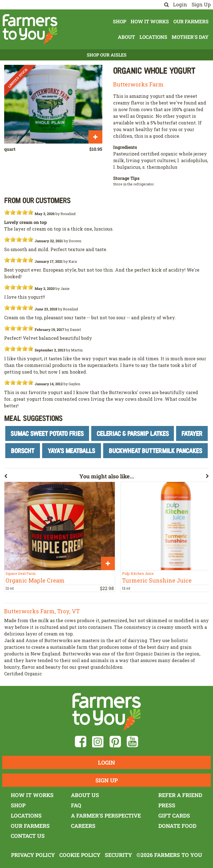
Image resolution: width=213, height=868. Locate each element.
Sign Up (201, 5)
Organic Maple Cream (35, 580)
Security (118, 855)
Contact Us (28, 836)
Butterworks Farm (138, 84)
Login (180, 5)
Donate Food (177, 826)
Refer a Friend (180, 795)
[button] (42, 477)
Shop (120, 21)
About (126, 37)
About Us (85, 795)
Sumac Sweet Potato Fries (47, 433)
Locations (153, 37)
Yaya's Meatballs (71, 450)
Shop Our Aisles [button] (107, 55)
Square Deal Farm (21, 573)
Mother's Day (190, 37)
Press (167, 805)
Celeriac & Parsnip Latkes (133, 433)
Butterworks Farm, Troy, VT (42, 611)
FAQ (76, 805)
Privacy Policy (33, 855)
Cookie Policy (80, 855)
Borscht (23, 450)
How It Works (150, 21)
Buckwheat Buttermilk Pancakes (155, 450)
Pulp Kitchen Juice (138, 573)
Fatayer (192, 433)
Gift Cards (174, 815)
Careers (83, 826)
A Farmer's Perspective (106, 815)
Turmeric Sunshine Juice (157, 580)
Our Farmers (191, 21)
